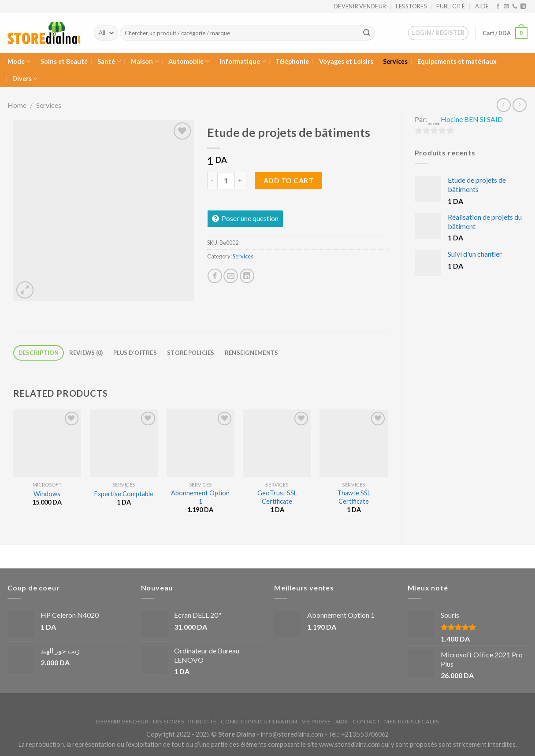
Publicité (451, 6)
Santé (109, 61)
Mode (19, 61)
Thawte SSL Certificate (354, 497)
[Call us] (515, 7)
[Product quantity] (226, 181)
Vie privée (316, 721)
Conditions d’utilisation (259, 721)
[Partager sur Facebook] (215, 276)
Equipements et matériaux (457, 61)
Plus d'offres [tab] (135, 353)
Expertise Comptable (124, 494)
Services (395, 61)
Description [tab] (39, 353)
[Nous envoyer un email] (506, 7)
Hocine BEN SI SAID (472, 119)
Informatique (243, 61)
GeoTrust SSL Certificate (277, 497)
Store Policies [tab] (191, 353)
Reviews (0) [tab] (86, 353)
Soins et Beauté (64, 61)
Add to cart (288, 180)
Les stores (411, 6)
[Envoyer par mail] (231, 276)
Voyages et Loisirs (346, 61)
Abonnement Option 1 (200, 497)
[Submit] (367, 33)
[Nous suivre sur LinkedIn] (523, 7)
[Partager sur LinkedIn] (247, 276)
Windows (47, 494)
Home (17, 105)
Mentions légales (412, 721)
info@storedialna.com (292, 734)
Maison (145, 61)
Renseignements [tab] (252, 353)
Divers (25, 79)
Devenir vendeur (360, 6)
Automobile (189, 61)
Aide (482, 6)
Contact (366, 721)
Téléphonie (292, 61)
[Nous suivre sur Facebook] (498, 7)
